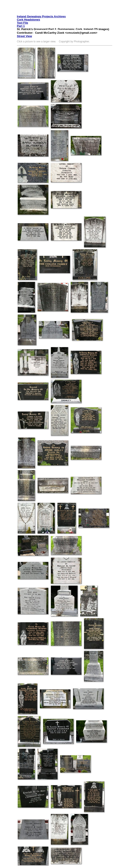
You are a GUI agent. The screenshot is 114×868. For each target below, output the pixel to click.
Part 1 (21, 26)
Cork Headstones (28, 20)
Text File (22, 23)
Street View (24, 36)
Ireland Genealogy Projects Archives (41, 16)
